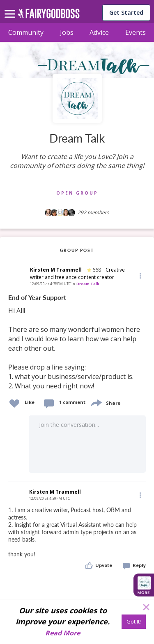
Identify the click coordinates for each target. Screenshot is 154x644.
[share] (96, 402)
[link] (77, 342)
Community (26, 32)
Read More (63, 633)
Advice (99, 32)
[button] (140, 276)
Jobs (67, 32)
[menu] (11, 7)
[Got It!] (134, 622)
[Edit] (140, 276)
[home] (49, 16)
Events (136, 32)
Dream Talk (88, 284)
